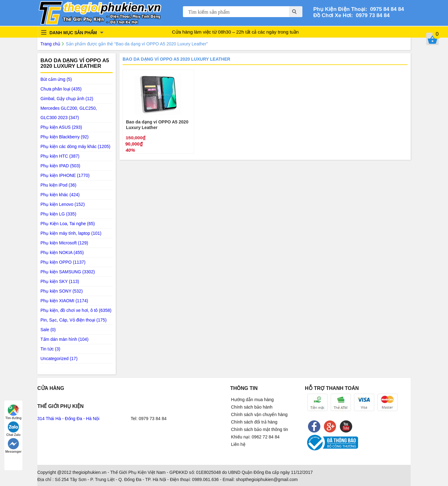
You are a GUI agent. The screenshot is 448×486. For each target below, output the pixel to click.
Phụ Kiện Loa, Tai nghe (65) (68, 224)
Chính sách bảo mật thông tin (260, 429)
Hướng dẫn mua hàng (252, 400)
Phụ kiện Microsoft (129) (64, 243)
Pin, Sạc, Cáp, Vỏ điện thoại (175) (74, 320)
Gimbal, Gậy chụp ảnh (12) (67, 99)
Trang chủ (50, 44)
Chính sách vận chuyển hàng (259, 414)
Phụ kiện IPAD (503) (60, 166)
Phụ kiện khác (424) (60, 195)
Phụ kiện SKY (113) (60, 281)
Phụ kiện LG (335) (58, 214)
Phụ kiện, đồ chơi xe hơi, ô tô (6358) (76, 310)
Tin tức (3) (50, 349)
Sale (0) (48, 330)
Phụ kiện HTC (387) (60, 156)
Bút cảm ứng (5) (56, 79)
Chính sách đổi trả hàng (254, 422)
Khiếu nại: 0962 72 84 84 (255, 437)
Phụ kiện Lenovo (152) (63, 204)
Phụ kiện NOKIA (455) (62, 252)
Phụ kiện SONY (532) (62, 291)
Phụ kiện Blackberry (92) (65, 137)
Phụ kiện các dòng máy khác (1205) (75, 146)
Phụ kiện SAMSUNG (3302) (68, 272)
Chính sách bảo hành (252, 407)
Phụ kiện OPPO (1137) (63, 262)
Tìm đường (13, 412)
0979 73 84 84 (371, 15)
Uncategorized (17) (59, 359)
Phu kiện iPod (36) (58, 185)
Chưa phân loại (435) (61, 89)
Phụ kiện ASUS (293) (61, 127)
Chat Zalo (13, 429)
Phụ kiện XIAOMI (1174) (64, 301)
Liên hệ (238, 444)
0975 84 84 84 (385, 9)
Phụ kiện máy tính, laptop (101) (71, 233)
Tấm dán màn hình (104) (64, 339)
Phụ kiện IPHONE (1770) (65, 175)
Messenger (13, 446)
